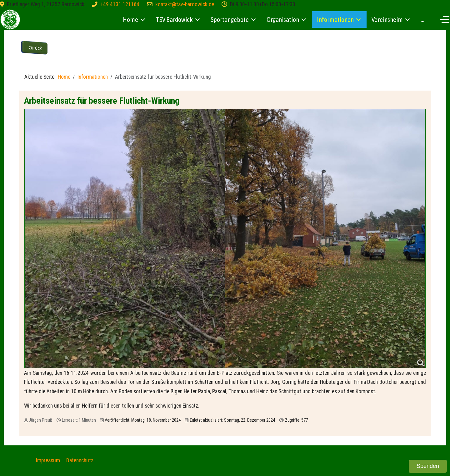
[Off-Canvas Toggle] (445, 19)
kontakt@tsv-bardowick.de (185, 4)
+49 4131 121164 (120, 4)
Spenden (428, 466)
